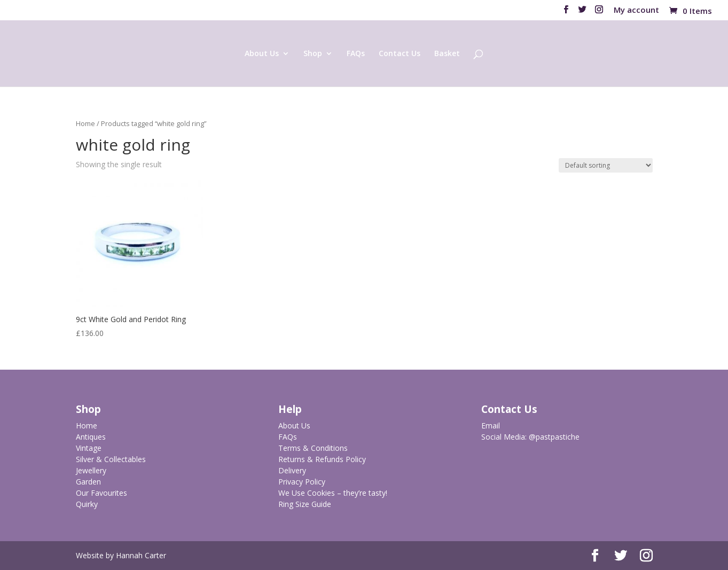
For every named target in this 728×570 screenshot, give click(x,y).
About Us (262, 54)
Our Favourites (101, 493)
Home (85, 123)
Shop (313, 54)
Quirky (87, 504)
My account (636, 10)
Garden (88, 482)
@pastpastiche (554, 437)
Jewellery (91, 470)
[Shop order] (606, 165)
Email (491, 425)
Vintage (89, 448)
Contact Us (400, 54)
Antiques (91, 437)
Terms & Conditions (313, 448)
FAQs (356, 54)
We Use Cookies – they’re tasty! (333, 493)
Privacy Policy (302, 482)
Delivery (292, 470)
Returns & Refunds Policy (322, 459)
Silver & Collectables (111, 459)
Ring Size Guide (305, 504)
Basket (447, 54)
